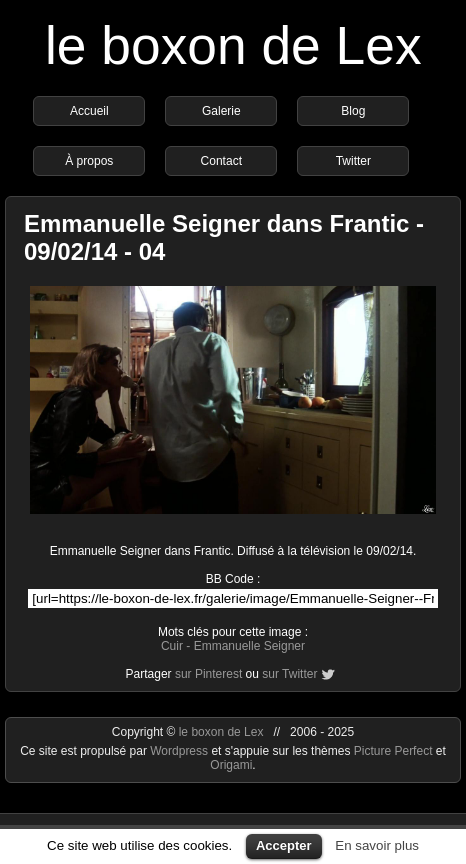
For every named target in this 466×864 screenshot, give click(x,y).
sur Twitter (289, 674)
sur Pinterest (208, 674)
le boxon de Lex (233, 45)
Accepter (284, 845)
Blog (353, 111)
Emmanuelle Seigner (249, 646)
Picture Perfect (393, 751)
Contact (221, 161)
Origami (231, 765)
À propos (89, 161)
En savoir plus (377, 845)
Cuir (172, 646)
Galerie (221, 111)
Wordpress (180, 751)
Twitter (353, 161)
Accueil (89, 111)
